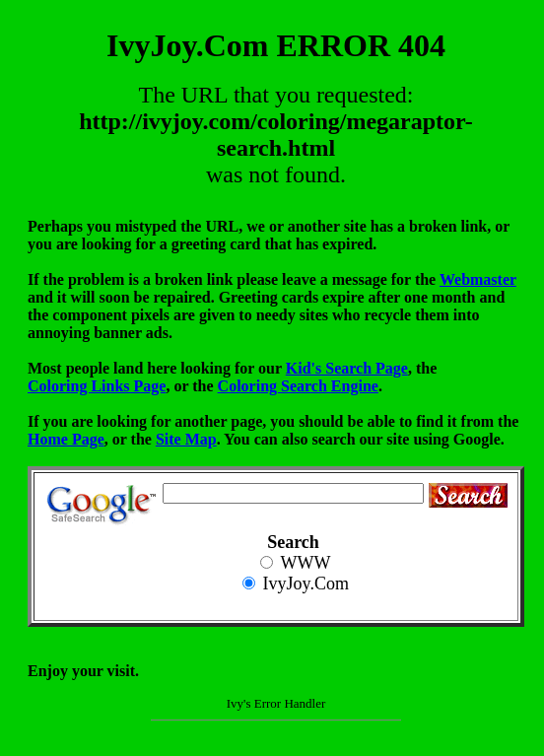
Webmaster (478, 279)
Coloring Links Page (97, 386)
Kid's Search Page (347, 368)
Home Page (66, 439)
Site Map (186, 439)
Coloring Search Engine (298, 386)
